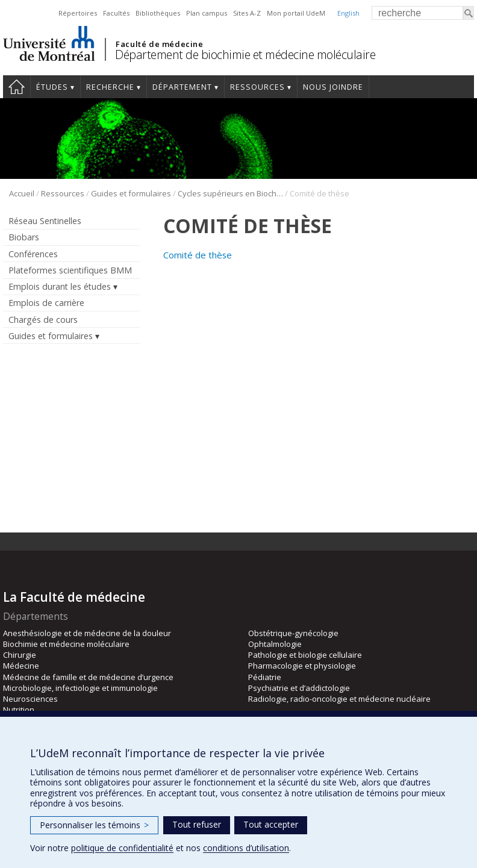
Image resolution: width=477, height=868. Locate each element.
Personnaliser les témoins (94, 825)
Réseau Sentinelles (45, 221)
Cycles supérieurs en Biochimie (230, 193)
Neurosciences (30, 699)
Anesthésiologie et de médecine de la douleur (87, 633)
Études (52, 87)
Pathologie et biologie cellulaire (305, 655)
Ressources (257, 87)
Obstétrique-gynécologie (293, 633)
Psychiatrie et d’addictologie (299, 688)
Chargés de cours (43, 320)
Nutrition (19, 710)
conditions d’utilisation (246, 848)
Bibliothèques (158, 13)
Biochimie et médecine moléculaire (66, 644)
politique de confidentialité (122, 848)
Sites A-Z (247, 13)
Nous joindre (333, 87)
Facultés (116, 13)
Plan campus (207, 13)
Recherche (110, 87)
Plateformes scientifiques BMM (70, 270)
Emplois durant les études (60, 286)
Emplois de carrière (46, 303)
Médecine (21, 666)
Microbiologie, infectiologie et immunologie (80, 688)
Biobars (24, 237)
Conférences (33, 254)
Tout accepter (271, 824)
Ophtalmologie (275, 644)
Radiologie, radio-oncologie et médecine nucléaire (339, 699)
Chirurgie (20, 655)
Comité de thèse (198, 255)
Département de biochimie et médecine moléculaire (245, 55)
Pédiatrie (265, 677)
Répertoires (78, 13)
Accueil (17, 87)
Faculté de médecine (159, 44)
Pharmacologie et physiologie (302, 666)
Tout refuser (197, 824)
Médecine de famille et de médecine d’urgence (88, 677)
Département (182, 87)
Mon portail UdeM (296, 13)
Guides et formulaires (131, 193)
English (348, 13)
